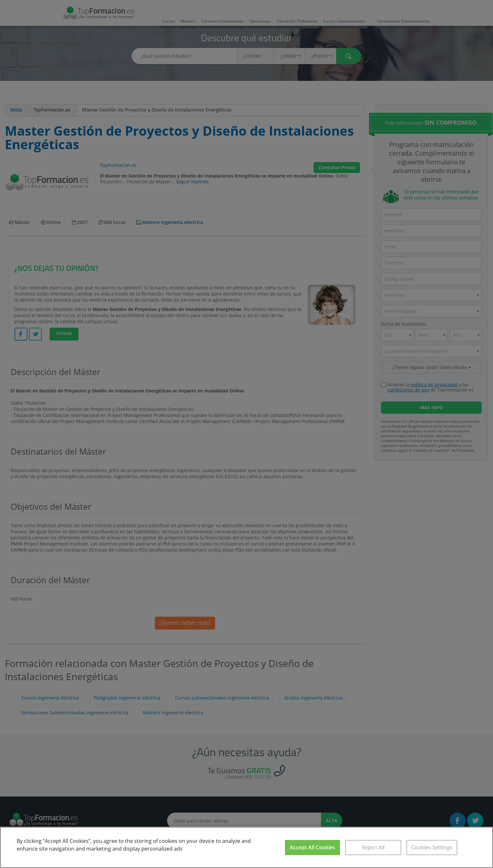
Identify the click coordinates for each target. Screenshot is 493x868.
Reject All (373, 847)
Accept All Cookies (313, 847)
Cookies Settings (432, 847)
